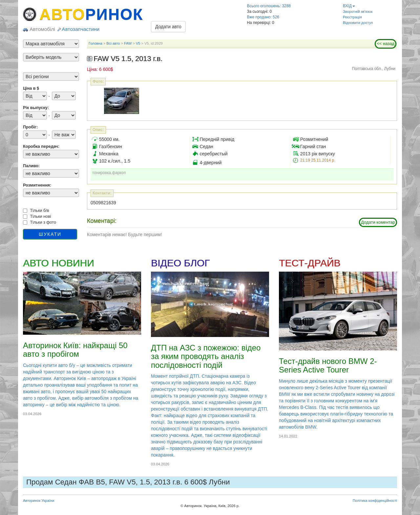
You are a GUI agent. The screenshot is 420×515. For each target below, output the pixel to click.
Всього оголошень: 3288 (269, 6)
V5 (138, 43)
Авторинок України (39, 501)
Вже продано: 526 (263, 17)
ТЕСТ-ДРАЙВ (310, 263)
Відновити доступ (358, 23)
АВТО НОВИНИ (58, 263)
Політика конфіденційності (375, 501)
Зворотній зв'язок (358, 11)
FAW (128, 43)
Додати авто (168, 27)
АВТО (91, 14)
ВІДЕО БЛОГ (180, 263)
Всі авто (113, 43)
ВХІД (349, 6)
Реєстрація (352, 17)
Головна (95, 43)
